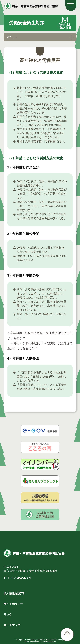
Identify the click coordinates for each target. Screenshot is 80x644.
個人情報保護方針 (15, 593)
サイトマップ (12, 625)
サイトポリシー (13, 604)
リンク (8, 615)
